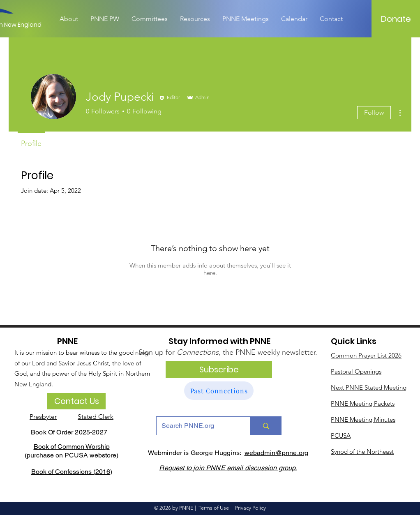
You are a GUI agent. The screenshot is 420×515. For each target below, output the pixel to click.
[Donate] (396, 19)
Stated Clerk (96, 417)
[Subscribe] (219, 370)
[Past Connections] (219, 391)
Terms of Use (214, 508)
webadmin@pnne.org (277, 453)
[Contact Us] (76, 401)
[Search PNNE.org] (197, 426)
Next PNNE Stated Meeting (369, 387)
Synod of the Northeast (362, 451)
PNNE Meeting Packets (363, 403)
